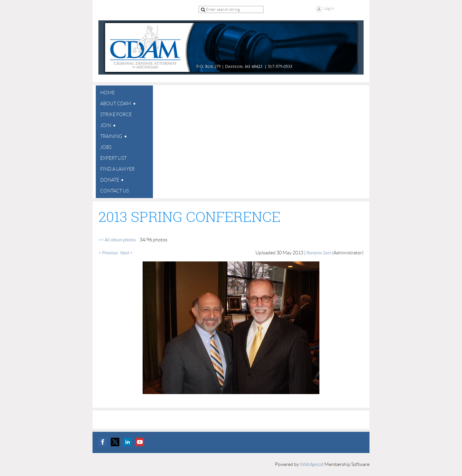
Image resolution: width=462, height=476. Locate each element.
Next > (126, 253)
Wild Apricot (312, 465)
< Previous (108, 253)
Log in (329, 8)
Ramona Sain (319, 253)
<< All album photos (117, 240)
